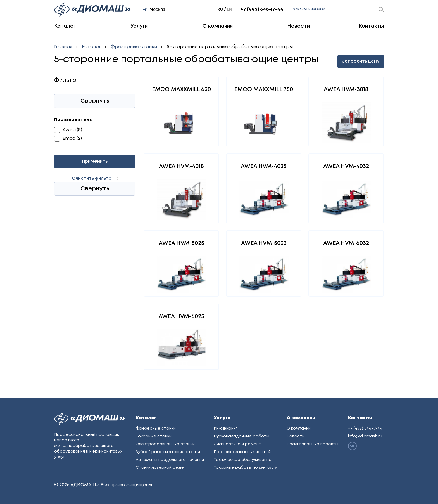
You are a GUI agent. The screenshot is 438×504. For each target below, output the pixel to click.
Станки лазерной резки (160, 468)
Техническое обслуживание (243, 460)
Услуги (139, 26)
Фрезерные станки (134, 47)
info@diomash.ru (365, 436)
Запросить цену (361, 61)
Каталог (65, 26)
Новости (298, 26)
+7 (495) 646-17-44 (262, 9)
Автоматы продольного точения (170, 460)
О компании (218, 26)
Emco (69, 139)
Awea (69, 130)
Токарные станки (154, 436)
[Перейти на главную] (93, 10)
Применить (95, 161)
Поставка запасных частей (242, 452)
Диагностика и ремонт (237, 444)
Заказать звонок (309, 9)
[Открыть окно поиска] (381, 10)
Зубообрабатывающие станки (168, 452)
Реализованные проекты (312, 444)
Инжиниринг (226, 429)
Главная (63, 47)
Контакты (371, 26)
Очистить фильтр (92, 178)
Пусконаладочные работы (241, 436)
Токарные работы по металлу (245, 468)
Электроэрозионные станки (165, 444)
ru (220, 9)
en (229, 9)
